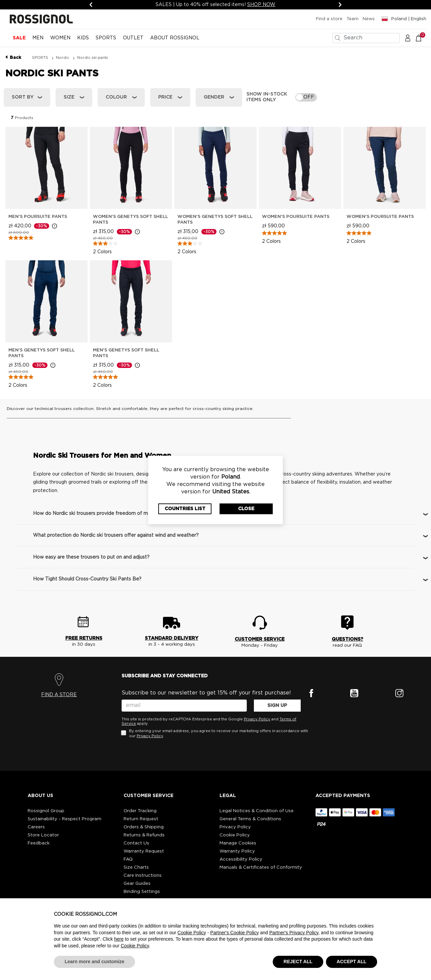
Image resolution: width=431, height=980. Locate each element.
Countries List (185, 509)
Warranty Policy (237, 851)
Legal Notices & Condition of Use (257, 811)
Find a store (329, 19)
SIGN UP (277, 706)
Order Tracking (140, 811)
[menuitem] (19, 41)
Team (353, 19)
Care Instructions (143, 876)
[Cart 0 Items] (422, 38)
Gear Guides (137, 884)
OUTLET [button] (133, 38)
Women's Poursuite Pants (296, 217)
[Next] (340, 5)
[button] (408, 38)
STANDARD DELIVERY (172, 638)
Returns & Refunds (144, 835)
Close (246, 509)
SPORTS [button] (106, 38)
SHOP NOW (261, 5)
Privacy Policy (257, 719)
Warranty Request (144, 851)
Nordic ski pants (93, 58)
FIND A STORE (59, 695)
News (369, 19)
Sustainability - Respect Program (64, 819)
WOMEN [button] (60, 38)
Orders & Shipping (144, 827)
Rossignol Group (46, 811)
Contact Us (136, 843)
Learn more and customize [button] (94, 962)
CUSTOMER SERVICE (260, 639)
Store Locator (43, 835)
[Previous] (91, 5)
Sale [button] (19, 38)
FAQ (128, 859)
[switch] (306, 97)
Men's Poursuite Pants (38, 217)
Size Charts (136, 868)
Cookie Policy (235, 835)
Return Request (141, 819)
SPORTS (41, 58)
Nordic (63, 58)
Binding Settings (142, 892)
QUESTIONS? (347, 639)
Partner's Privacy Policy (294, 933)
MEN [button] (38, 38)
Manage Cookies (238, 843)
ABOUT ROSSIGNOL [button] (175, 38)
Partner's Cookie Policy (234, 933)
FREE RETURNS (84, 638)
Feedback (39, 843)
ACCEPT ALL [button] (352, 962)
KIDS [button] (83, 38)
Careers (36, 827)
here (119, 939)
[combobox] (366, 38)
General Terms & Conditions (250, 819)
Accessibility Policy (241, 859)
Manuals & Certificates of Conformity (261, 868)
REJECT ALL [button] (298, 962)
